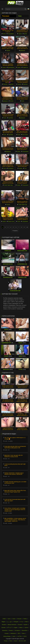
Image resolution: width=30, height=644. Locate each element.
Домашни (23, 50)
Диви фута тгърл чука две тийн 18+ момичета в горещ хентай (14, 456)
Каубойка (11, 118)
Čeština (25, 619)
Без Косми (25, 135)
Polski (26, 622)
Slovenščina (24, 630)
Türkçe (23, 633)
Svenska (3, 628)
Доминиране (11, 67)
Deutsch (11, 630)
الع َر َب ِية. (9, 622)
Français (7, 633)
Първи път (25, 67)
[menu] (2, 9)
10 (27, 227)
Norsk (14, 636)
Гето (25, 168)
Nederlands (13, 633)
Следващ (15, 231)
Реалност (5, 84)
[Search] (25, 9)
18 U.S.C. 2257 (22, 641)
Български (17, 630)
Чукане (20, 34)
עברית (22, 622)
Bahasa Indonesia (12, 625)
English (16, 628)
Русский (20, 625)
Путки (4, 34)
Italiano (21, 628)
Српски (26, 628)
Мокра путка (11, 221)
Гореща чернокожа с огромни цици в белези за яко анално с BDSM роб (14, 474)
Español (26, 625)
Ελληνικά (19, 619)
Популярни (6, 16)
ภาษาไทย (19, 636)
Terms (11, 641)
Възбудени (11, 168)
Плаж (4, 168)
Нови (20, 16)
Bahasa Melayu (7, 636)
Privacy (6, 641)
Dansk (14, 619)
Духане (12, 84)
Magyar (3, 622)
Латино (12, 101)
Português (16, 622)
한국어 (25, 636)
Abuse (15, 641)
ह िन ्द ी (10, 628)
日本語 (4, 619)
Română (4, 625)
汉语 (19, 633)
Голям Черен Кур (8, 185)
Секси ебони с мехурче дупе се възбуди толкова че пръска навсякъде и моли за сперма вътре (15, 510)
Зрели (25, 34)
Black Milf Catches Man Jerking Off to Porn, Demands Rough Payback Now (15, 491)
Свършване (11, 34)
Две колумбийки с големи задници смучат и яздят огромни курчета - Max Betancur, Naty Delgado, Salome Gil (15, 520)
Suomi (9, 619)
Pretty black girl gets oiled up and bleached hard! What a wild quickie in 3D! (15, 447)
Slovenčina (5, 630)
